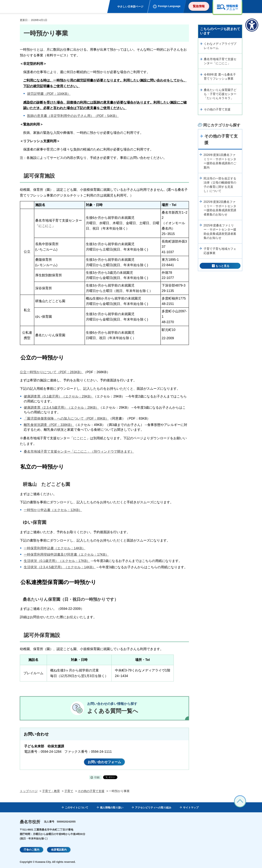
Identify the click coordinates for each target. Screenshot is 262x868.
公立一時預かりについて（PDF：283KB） (52, 372)
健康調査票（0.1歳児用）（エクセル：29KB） (59, 396)
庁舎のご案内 (32, 850)
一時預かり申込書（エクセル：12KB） (53, 510)
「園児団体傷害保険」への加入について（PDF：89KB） (66, 419)
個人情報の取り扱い (112, 807)
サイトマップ (191, 807)
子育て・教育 (51, 791)
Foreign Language (169, 6)
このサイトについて (77, 807)
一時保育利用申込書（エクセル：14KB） (55, 548)
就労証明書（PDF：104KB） (49, 94)
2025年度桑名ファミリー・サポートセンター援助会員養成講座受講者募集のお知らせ (220, 232)
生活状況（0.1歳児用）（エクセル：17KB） (57, 561)
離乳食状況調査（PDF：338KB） (49, 425)
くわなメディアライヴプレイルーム (220, 46)
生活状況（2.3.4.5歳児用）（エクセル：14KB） (60, 567)
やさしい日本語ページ (130, 6)
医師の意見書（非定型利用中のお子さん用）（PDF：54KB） (73, 116)
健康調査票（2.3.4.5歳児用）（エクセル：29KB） (61, 408)
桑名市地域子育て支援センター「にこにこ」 (220, 61)
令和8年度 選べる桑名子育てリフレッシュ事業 (220, 77)
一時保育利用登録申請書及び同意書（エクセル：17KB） (66, 555)
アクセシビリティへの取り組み (153, 807)
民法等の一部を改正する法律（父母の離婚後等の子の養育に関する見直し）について (220, 185)
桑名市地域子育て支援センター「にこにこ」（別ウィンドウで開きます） (79, 452)
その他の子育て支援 (217, 109)
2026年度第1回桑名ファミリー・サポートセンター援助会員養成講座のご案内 (220, 161)
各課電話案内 (59, 850)
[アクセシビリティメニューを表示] (252, 25)
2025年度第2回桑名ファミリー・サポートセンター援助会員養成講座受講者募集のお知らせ (220, 208)
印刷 (97, 777)
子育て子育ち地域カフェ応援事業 (220, 251)
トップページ (29, 791)
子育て (69, 791)
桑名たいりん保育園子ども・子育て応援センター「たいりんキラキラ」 (220, 94)
